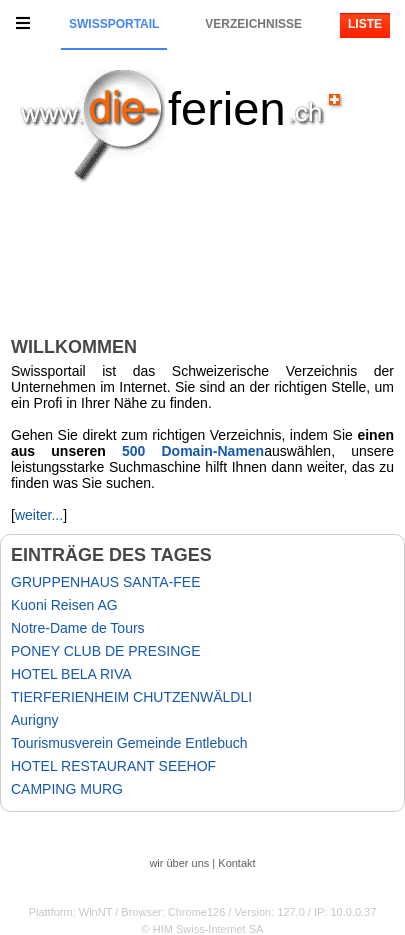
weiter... (39, 515)
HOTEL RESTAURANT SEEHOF (113, 766)
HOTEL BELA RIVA (71, 674)
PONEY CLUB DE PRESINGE (106, 651)
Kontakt (236, 863)
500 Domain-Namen (193, 451)
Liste (365, 24)
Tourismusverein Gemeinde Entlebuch (129, 743)
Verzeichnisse (253, 24)
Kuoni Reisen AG (64, 605)
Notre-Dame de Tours (78, 628)
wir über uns (179, 863)
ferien (227, 108)
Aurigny (34, 720)
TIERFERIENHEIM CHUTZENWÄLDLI (131, 697)
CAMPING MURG (67, 789)
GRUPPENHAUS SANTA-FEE (106, 582)
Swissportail (114, 24)
